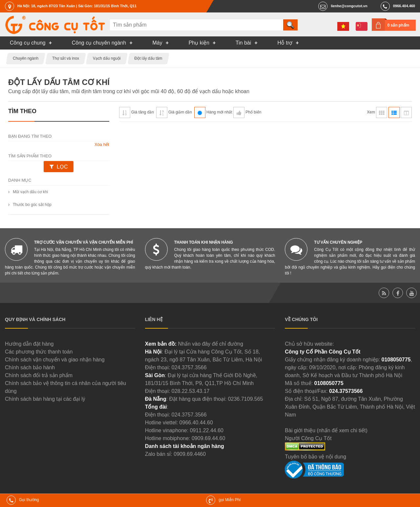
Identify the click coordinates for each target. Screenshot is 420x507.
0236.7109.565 (246, 399)
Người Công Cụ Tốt (308, 438)
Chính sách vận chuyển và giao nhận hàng (55, 360)
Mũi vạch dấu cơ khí (31, 192)
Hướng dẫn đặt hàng (29, 344)
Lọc (62, 167)
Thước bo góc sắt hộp (32, 205)
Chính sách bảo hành (30, 367)
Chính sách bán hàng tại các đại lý (45, 399)
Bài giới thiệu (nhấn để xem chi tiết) (326, 430)
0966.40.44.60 (196, 423)
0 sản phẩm (399, 25)
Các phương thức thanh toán (39, 352)
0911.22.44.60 (207, 430)
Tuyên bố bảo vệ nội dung (315, 457)
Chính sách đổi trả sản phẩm (39, 375)
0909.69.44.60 (208, 438)
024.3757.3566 (189, 367)
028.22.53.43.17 (191, 391)
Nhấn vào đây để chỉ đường (210, 344)
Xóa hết (102, 144)
